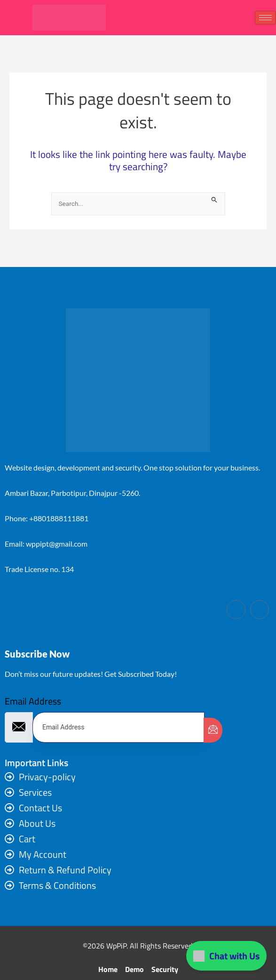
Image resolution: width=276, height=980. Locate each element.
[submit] (213, 730)
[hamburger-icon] (265, 18)
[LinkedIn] (260, 610)
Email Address (33, 701)
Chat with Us (226, 956)
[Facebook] (236, 610)
